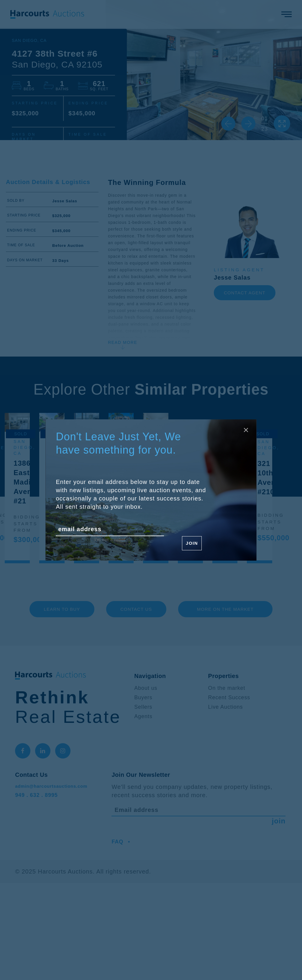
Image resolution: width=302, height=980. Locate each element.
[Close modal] (244, 432)
